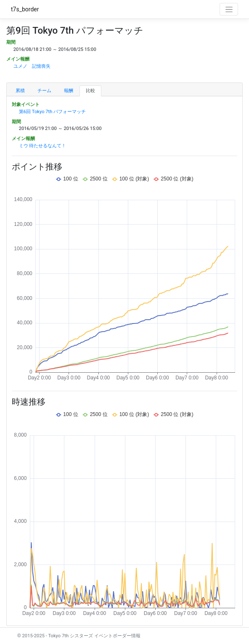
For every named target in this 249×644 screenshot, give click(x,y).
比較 (90, 91)
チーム (44, 91)
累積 (20, 91)
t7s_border (25, 9)
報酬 (69, 91)
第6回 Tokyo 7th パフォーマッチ (53, 112)
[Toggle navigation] (229, 9)
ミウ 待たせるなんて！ (43, 146)
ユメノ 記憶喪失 (32, 66)
